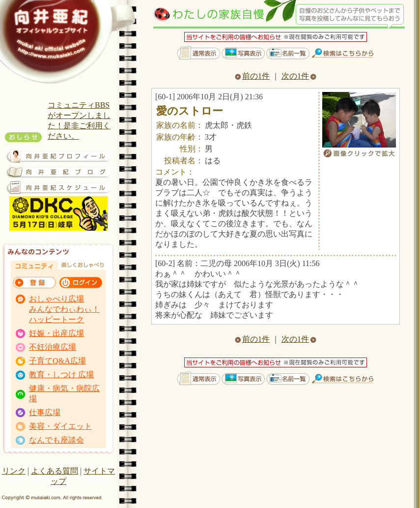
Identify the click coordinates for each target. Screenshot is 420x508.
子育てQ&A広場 (57, 361)
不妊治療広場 (53, 347)
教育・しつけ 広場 (61, 374)
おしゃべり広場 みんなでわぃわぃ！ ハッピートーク (64, 309)
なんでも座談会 (56, 440)
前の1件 (252, 76)
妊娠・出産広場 (56, 333)
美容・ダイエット (60, 426)
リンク (14, 471)
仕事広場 (45, 412)
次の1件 (299, 76)
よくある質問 (55, 471)
